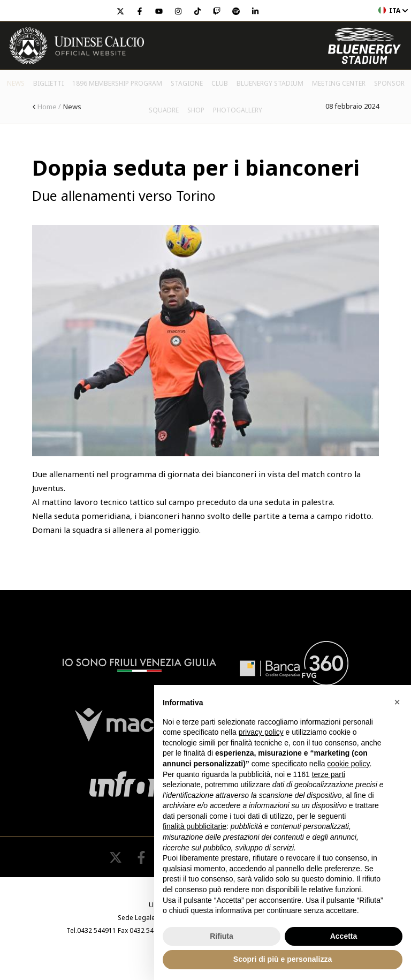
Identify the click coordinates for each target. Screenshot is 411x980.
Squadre (164, 110)
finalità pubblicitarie (195, 826)
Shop (196, 110)
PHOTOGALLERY (238, 110)
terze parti (329, 774)
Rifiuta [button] (222, 936)
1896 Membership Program (117, 83)
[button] (397, 702)
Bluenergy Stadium (270, 83)
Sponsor (389, 83)
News (16, 83)
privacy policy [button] (261, 732)
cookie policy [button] (348, 764)
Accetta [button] (344, 936)
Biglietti (48, 83)
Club (220, 83)
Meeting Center (339, 83)
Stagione (187, 83)
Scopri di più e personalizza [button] (283, 959)
